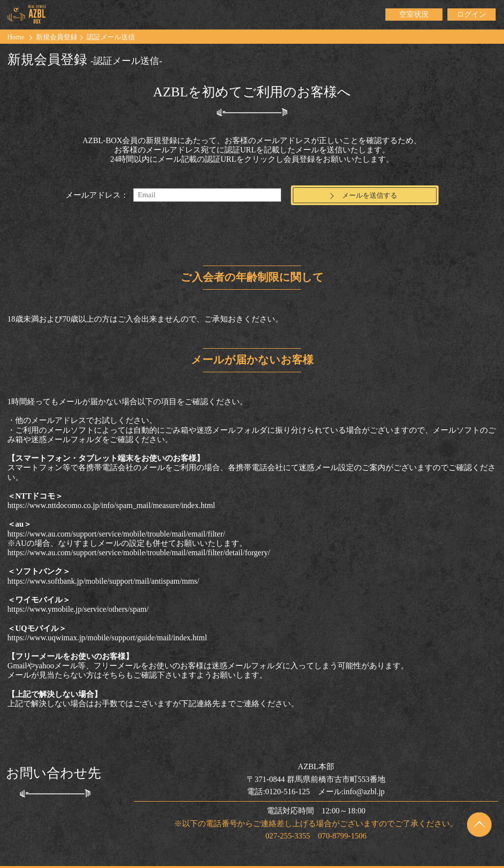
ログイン (472, 15)
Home (16, 37)
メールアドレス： (97, 189)
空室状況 (414, 15)
